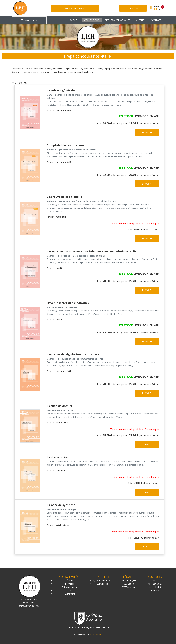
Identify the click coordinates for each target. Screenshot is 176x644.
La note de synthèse (61, 505)
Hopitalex (155, 591)
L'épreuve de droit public (64, 197)
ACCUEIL (74, 20)
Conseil (70, 591)
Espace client (133, 8)
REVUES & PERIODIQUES (117, 20)
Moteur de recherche (75, 8)
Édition (70, 580)
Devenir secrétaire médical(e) (68, 303)
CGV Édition (129, 584)
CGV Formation (129, 587)
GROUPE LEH (29, 20)
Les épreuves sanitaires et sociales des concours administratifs (92, 251)
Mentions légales (129, 580)
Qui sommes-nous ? (102, 580)
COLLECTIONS (92, 20)
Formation (70, 584)
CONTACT (156, 20)
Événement (70, 594)
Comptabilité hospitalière (65, 145)
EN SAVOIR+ (147, 132)
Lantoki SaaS (96, 635)
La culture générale (61, 90)
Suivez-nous (102, 584)
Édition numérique (70, 587)
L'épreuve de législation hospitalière (73, 354)
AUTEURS (140, 20)
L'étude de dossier (60, 406)
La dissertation (58, 457)
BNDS (155, 580)
